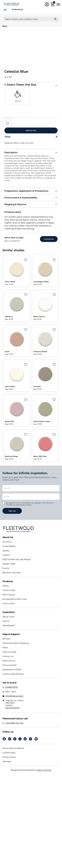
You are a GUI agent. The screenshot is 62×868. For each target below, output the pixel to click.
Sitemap (7, 761)
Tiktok (15, 739)
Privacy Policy (9, 757)
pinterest (31, 739)
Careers (6, 555)
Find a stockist (10, 665)
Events (6, 568)
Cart (54, 3)
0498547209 (12, 687)
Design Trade (9, 564)
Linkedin (25, 739)
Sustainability (9, 546)
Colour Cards (9, 590)
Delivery (6, 639)
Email (36, 739)
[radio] (18, 96)
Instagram (10, 739)
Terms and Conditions (13, 748)
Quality (6, 551)
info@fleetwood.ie (14, 696)
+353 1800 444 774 (14, 723)
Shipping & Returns (15, 204)
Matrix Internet (44, 770)
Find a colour (9, 603)
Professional (17, 9)
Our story (7, 542)
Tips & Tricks (8, 617)
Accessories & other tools (15, 599)
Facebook (4, 739)
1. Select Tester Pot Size (20, 85)
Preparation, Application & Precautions (26, 191)
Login (47, 4)
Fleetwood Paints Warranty (16, 643)
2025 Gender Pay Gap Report (17, 559)
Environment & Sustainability (21, 198)
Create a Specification (13, 674)
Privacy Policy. (26, 505)
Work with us (9, 661)
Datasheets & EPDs (12, 670)
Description (11, 152)
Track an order (9, 652)
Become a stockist (12, 573)
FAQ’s (5, 648)
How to (6, 621)
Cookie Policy (9, 753)
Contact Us (8, 656)
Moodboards (9, 625)
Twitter (20, 739)
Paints (6, 586)
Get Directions (12, 708)
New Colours (9, 595)
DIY (5, 9)
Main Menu (58, 4)
